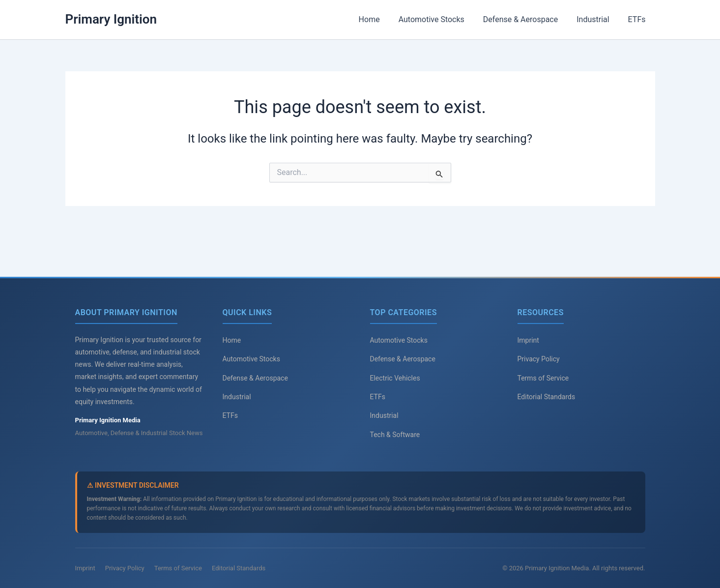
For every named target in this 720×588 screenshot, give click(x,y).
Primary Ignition (111, 19)
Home (382, 19)
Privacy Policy (539, 359)
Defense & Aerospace (528, 19)
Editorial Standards (547, 397)
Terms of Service (543, 378)
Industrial (597, 19)
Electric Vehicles (395, 378)
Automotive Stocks (442, 19)
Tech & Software (395, 435)
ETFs (638, 19)
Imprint (528, 340)
